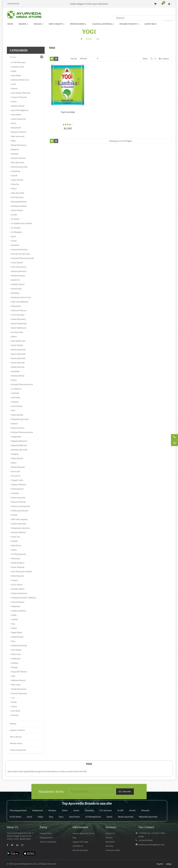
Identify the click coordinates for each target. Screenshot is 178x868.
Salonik (14, 541)
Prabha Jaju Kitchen (20, 511)
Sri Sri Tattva (17, 585)
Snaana (14, 580)
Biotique (15, 154)
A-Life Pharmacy (19, 62)
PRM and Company (19, 519)
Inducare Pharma (19, 310)
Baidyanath (16, 128)
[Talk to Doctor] (174, 437)
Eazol (14, 236)
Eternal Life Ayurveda (21, 254)
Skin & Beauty (16, 737)
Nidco (14, 463)
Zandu (14, 702)
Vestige (14, 667)
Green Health (17, 263)
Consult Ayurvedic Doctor (84, 833)
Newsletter (110, 842)
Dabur (14, 189)
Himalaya (15, 293)
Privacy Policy (46, 833)
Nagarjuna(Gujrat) (19, 441)
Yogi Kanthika (68, 112)
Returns (109, 838)
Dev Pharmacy (17, 197)
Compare (164, 59)
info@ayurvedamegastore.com (151, 845)
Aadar (14, 71)
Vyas (13, 676)
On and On (16, 476)
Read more (25, 839)
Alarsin (14, 89)
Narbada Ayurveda (19, 450)
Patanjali (15, 493)
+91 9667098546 (146, 840)
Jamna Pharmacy (19, 319)
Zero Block (16, 711)
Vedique (15, 663)
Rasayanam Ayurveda (20, 528)
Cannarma (16, 171)
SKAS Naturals (18, 576)
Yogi (97, 39)
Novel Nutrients (18, 467)
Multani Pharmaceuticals (22, 432)
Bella (13, 141)
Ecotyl (14, 241)
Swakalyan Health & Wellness (24, 598)
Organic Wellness (19, 485)
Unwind (15, 619)
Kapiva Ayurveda (18, 354)
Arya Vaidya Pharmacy (21, 93)
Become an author (80, 850)
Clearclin (15, 184)
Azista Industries (19, 119)
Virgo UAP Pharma (19, 672)
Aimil (14, 84)
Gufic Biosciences (19, 267)
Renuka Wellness (19, 532)
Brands (89, 39)
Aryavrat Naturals (19, 97)
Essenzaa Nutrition (19, 250)
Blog (74, 838)
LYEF (13, 411)
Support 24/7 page (80, 842)
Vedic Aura (16, 654)
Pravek (14, 515)
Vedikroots (16, 659)
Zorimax (15, 715)
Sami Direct (16, 545)
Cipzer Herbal (17, 180)
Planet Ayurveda (18, 498)
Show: (145, 59)
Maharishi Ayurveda (20, 419)
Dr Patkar (15, 219)
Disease (13, 724)
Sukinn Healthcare (19, 593)
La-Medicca (16, 389)
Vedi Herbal (16, 650)
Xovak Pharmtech (19, 689)
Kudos (14, 380)
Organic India (17, 480)
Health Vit (16, 280)
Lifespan (15, 402)
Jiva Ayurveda (17, 332)
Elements (15, 245)
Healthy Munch (18, 284)
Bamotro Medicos (19, 132)
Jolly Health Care (18, 341)
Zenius (14, 706)
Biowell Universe (18, 158)
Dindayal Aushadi (19, 206)
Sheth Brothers (18, 563)
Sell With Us (78, 846)
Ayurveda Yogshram (20, 110)
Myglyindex (16, 437)
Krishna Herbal (18, 376)
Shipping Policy (46, 838)
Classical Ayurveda (18, 750)
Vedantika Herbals (19, 646)
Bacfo (14, 123)
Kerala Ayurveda (18, 358)
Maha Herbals (17, 415)
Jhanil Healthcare (19, 328)
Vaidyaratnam (17, 637)
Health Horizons (18, 276)
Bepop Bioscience (19, 145)
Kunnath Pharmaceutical (22, 384)
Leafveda (15, 393)
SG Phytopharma (19, 554)
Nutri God (16, 471)
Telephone (16, 606)
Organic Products (17, 730)
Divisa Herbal (17, 210)
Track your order (113, 850)
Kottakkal (15, 371)
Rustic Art (16, 537)
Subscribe (126, 791)
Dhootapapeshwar (19, 202)
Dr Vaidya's (16, 228)
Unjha (14, 615)
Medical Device (18, 428)
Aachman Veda (18, 67)
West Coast (16, 685)
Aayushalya (16, 75)
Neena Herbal (17, 458)
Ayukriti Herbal (18, 106)
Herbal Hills (16, 289)
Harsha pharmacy (19, 271)
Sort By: (74, 59)
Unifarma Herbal (19, 611)
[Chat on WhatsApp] (174, 443)
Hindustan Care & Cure (21, 297)
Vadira (14, 628)
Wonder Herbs (16, 743)
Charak (14, 176)
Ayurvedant (16, 115)
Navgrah (15, 454)
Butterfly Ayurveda (19, 167)
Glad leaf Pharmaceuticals (23, 258)
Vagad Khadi (17, 633)
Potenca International (21, 506)
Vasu (13, 641)
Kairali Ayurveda (18, 350)
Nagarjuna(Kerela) (19, 445)
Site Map (109, 846)
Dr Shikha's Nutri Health (22, 223)
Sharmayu (16, 559)
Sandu (14, 550)
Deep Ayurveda (18, 193)
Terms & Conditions (48, 842)
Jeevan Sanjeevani (19, 324)
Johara (14, 337)
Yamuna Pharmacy (19, 693)
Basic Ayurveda (18, 136)
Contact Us (110, 833)
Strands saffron (18, 589)
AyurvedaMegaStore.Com (26, 864)
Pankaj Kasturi (17, 489)
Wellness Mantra (18, 680)
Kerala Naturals (18, 363)
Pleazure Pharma (19, 502)
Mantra (14, 424)
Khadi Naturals (18, 367)
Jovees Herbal (17, 345)
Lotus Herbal (17, 406)
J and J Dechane (18, 315)
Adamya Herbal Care (20, 80)
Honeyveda (16, 306)
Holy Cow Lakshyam (20, 302)
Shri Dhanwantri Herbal (22, 572)
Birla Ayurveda (18, 162)
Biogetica (15, 149)
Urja (13, 624)
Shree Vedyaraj (18, 567)
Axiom (14, 102)
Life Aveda (16, 397)
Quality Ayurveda (19, 524)
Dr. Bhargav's (17, 232)
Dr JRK (14, 215)
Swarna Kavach (18, 602)
